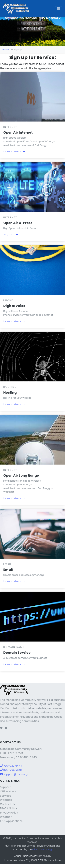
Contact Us (7, 804)
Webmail (6, 800)
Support (5, 787)
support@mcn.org (14, 774)
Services (5, 796)
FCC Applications (11, 821)
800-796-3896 (11, 770)
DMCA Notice (9, 808)
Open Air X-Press (18, 223)
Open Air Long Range (21, 475)
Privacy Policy (9, 813)
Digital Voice (14, 306)
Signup (11, 235)
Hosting (10, 393)
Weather (6, 817)
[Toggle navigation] (59, 9)
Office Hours (8, 791)
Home (6, 50)
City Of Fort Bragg (43, 849)
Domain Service (17, 653)
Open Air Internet (18, 132)
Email (8, 570)
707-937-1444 (11, 766)
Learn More (15, 152)
